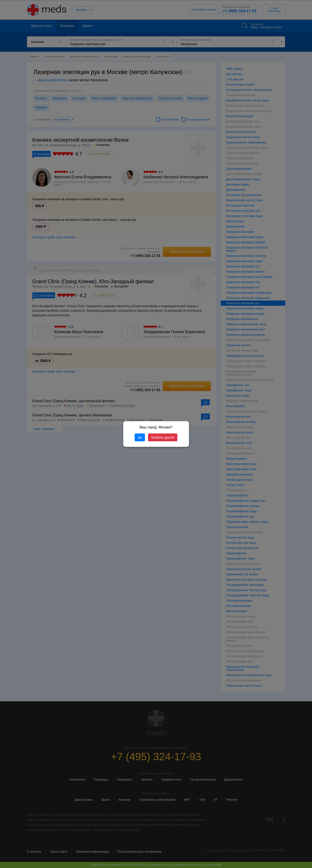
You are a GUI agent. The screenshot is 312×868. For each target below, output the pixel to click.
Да (140, 437)
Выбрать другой (163, 437)
